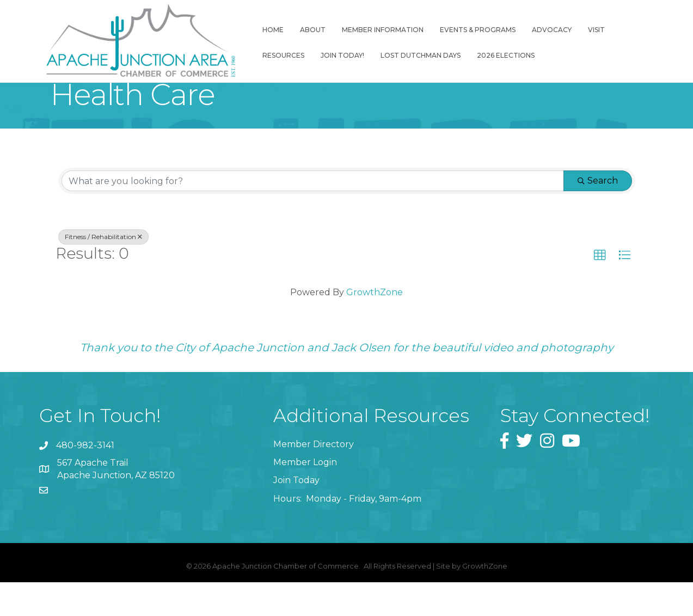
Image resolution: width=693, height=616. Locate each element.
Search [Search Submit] (598, 184)
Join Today (296, 484)
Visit (593, 31)
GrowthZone (375, 296)
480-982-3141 (85, 449)
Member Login (305, 466)
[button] (600, 259)
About (309, 31)
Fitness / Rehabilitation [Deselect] (103, 240)
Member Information (379, 31)
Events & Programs (474, 31)
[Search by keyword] (313, 185)
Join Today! (339, 57)
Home (270, 31)
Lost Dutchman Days (417, 57)
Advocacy (548, 31)
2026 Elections (502, 57)
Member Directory (314, 448)
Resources (280, 57)
